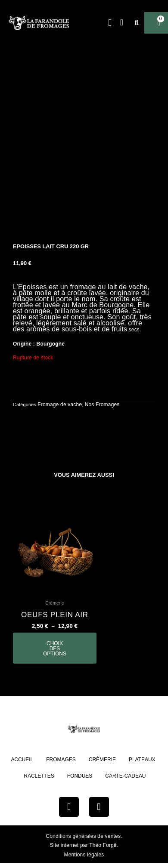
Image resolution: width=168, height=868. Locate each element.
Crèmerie (102, 760)
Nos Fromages (102, 405)
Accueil (22, 760)
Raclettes (39, 776)
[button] (110, 23)
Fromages (61, 760)
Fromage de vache (60, 405)
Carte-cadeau (125, 776)
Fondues (80, 776)
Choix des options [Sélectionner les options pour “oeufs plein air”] (55, 649)
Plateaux (142, 760)
